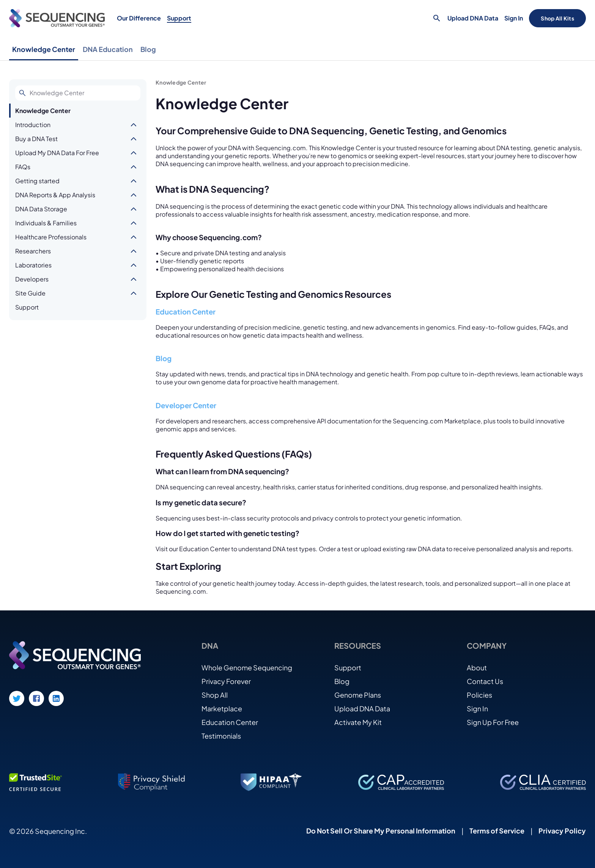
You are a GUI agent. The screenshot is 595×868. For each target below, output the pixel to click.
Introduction (33, 125)
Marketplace (222, 708)
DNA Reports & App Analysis (55, 195)
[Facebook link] (36, 698)
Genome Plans (358, 695)
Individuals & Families (46, 223)
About (477, 668)
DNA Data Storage (41, 209)
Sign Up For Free (493, 722)
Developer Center (186, 405)
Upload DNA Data (473, 18)
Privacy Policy (562, 831)
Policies (479, 695)
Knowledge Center (44, 49)
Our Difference (139, 18)
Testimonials (221, 736)
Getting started (37, 181)
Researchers (33, 251)
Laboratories (33, 265)
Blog (148, 49)
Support (179, 18)
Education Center (186, 312)
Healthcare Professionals (51, 237)
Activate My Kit (358, 722)
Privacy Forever (226, 681)
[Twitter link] (17, 698)
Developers (32, 279)
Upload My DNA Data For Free (57, 153)
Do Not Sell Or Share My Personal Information (381, 831)
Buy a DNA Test (36, 139)
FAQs (23, 167)
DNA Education (108, 49)
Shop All (215, 695)
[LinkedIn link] (56, 698)
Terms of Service (497, 831)
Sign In (514, 18)
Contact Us (485, 681)
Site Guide (30, 293)
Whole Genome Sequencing (247, 668)
